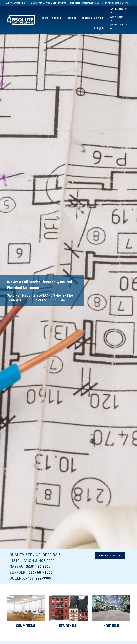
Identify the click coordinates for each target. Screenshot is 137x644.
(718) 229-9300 (39, 578)
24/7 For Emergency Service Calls (39, 3)
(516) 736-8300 (38, 566)
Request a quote (110, 555)
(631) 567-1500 (40, 572)
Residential (68, 626)
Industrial (111, 626)
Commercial (26, 626)
